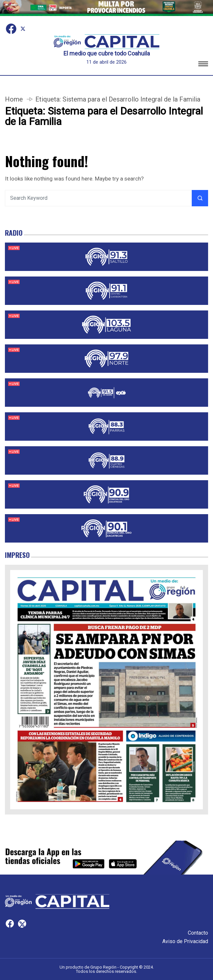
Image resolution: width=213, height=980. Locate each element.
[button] (203, 65)
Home (14, 99)
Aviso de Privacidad (185, 941)
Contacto (198, 933)
